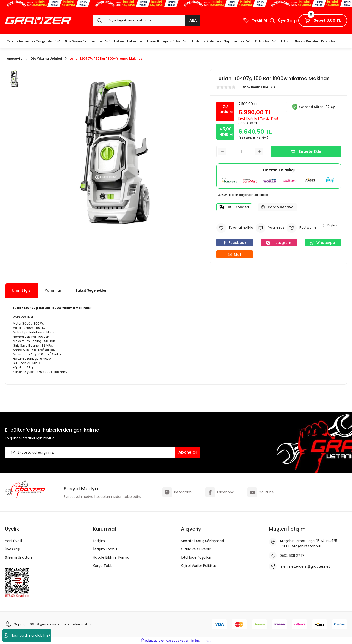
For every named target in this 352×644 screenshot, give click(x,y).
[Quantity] (241, 152)
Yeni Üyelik (14, 541)
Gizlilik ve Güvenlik (196, 549)
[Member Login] (283, 20)
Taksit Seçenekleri (91, 290)
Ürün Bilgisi (22, 290)
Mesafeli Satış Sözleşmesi (202, 541)
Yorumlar (53, 290)
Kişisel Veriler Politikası (199, 566)
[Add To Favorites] (235, 228)
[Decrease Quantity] (222, 152)
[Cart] (323, 20)
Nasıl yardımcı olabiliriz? (27, 635)
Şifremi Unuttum (19, 557)
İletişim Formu (105, 549)
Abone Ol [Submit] (187, 452)
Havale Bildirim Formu (111, 557)
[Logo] (38, 20)
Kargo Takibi (103, 566)
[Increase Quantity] (259, 152)
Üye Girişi (12, 549)
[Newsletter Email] (103, 452)
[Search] (147, 20)
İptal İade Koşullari (196, 557)
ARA (193, 20)
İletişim (99, 541)
